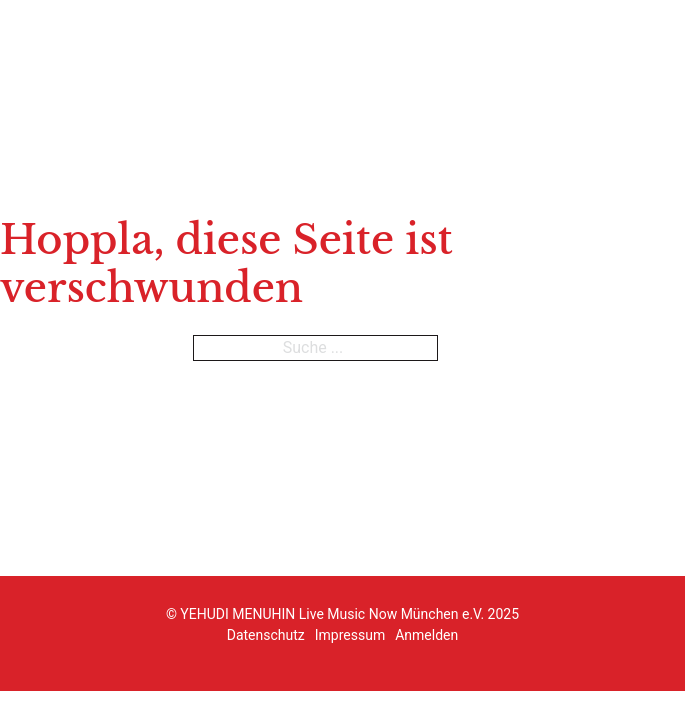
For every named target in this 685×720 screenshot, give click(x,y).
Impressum (350, 635)
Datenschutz (266, 635)
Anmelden (426, 635)
